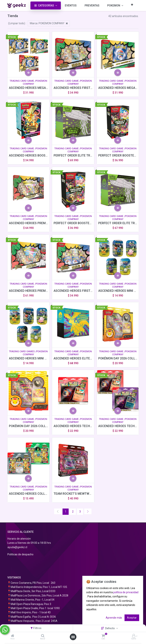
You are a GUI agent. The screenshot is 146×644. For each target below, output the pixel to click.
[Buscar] (43, 636)
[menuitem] (71, 5)
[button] (132, 5)
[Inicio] (13, 636)
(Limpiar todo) (17, 23)
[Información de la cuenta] (134, 636)
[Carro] (103, 636)
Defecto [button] (110, 628)
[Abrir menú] (73, 637)
